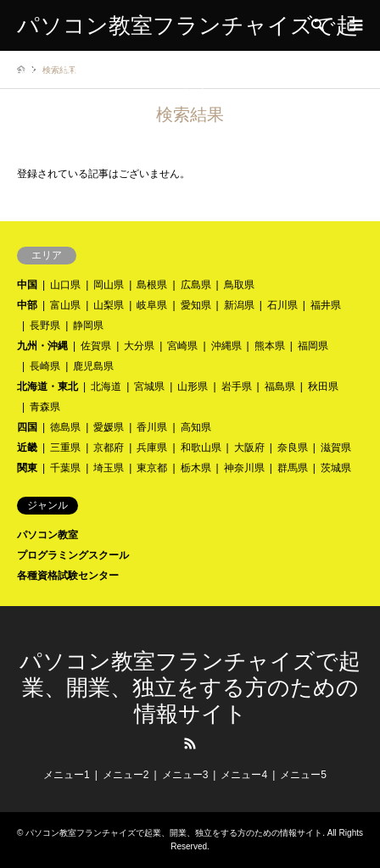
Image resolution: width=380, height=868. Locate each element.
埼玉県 (109, 468)
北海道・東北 (47, 387)
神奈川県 (244, 468)
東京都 (152, 468)
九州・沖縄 (42, 346)
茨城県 (336, 468)
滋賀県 (336, 448)
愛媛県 (109, 427)
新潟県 (239, 305)
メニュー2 (126, 775)
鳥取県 (239, 285)
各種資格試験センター (68, 576)
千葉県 (65, 468)
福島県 (280, 387)
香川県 (152, 427)
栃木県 (196, 468)
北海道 (106, 387)
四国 (27, 427)
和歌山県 (201, 448)
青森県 (45, 407)
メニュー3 (185, 775)
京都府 (109, 448)
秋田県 (323, 387)
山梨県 (109, 305)
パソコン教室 (47, 535)
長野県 (45, 325)
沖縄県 (226, 346)
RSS (190, 743)
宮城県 (149, 387)
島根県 (152, 285)
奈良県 (293, 448)
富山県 (65, 305)
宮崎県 (182, 346)
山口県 (65, 285)
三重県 (65, 448)
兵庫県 (152, 448)
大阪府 (249, 448)
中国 (27, 285)
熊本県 (270, 346)
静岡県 (88, 325)
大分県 (139, 346)
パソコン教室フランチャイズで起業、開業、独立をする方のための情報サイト (190, 688)
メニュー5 (303, 775)
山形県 (193, 387)
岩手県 (237, 387)
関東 (27, 468)
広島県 (196, 285)
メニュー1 (67, 775)
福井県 (326, 305)
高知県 (196, 427)
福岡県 (313, 346)
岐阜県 (152, 305)
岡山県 (109, 285)
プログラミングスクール (73, 555)
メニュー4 (244, 775)
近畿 (27, 448)
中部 (27, 305)
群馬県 (293, 468)
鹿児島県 (93, 366)
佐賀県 (96, 346)
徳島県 (65, 427)
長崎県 (45, 366)
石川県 (282, 305)
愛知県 (196, 305)
